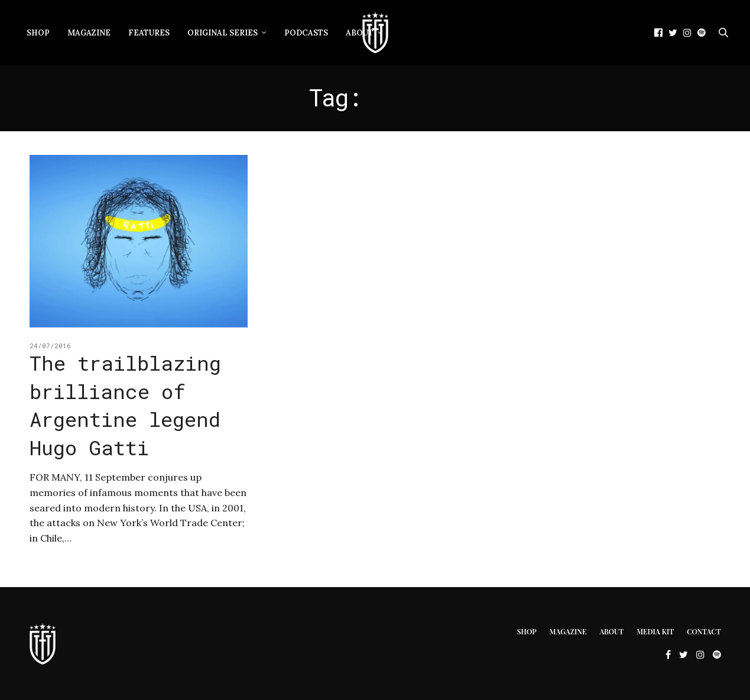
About (611, 631)
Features (149, 33)
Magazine (89, 33)
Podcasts (306, 33)
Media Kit (655, 631)
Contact (704, 631)
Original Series (223, 33)
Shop (38, 33)
